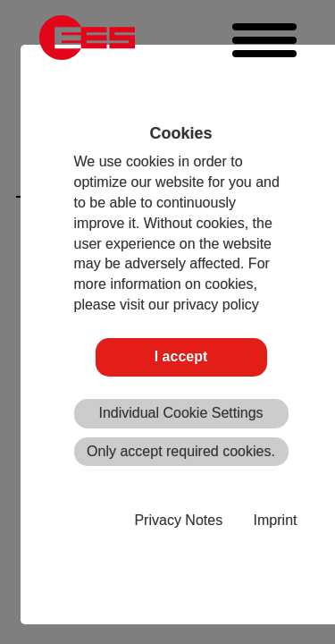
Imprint (276, 520)
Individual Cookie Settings (180, 413)
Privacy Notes (178, 520)
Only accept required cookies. (181, 451)
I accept (181, 356)
